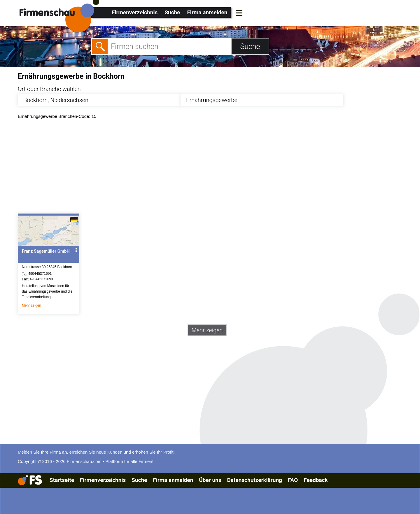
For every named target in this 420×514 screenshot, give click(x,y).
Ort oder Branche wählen (49, 89)
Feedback (316, 480)
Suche (172, 12)
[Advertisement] (193, 168)
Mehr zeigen (32, 305)
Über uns (210, 480)
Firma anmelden (207, 12)
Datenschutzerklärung (254, 480)
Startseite (62, 480)
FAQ (293, 480)
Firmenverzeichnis (135, 12)
